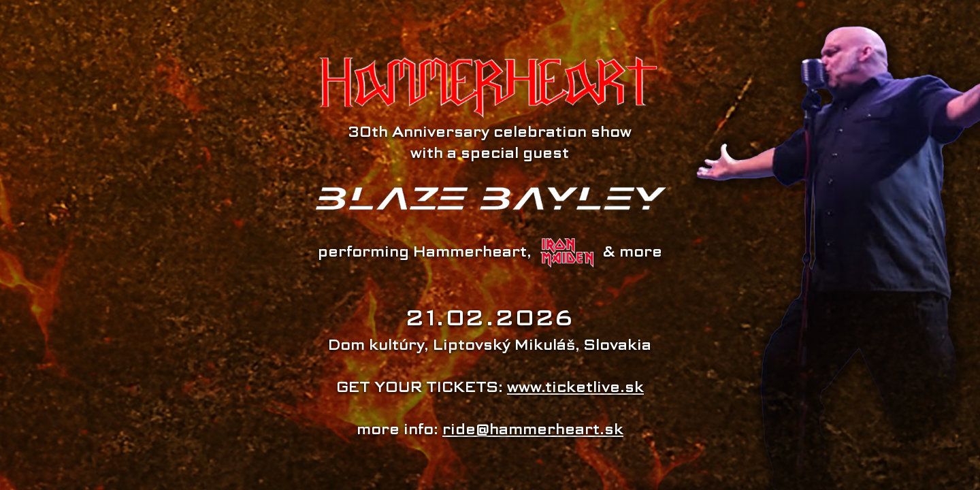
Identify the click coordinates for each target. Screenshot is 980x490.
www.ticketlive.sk (575, 387)
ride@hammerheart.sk (533, 429)
